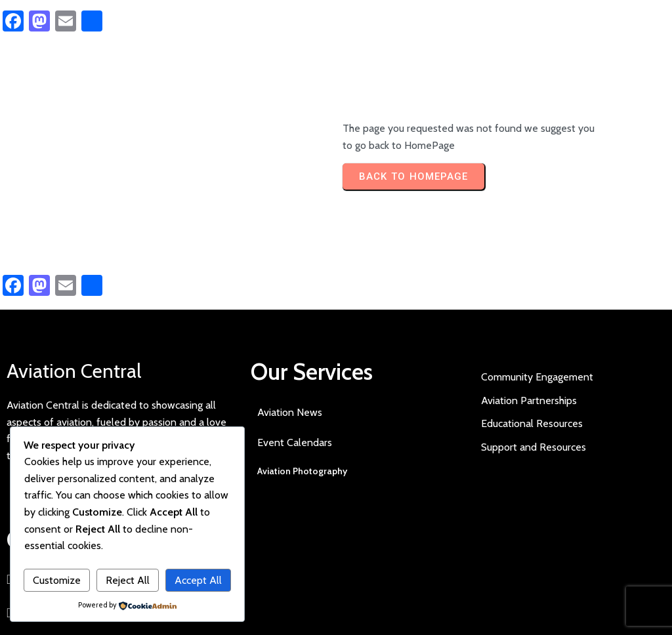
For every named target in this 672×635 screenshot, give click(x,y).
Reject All (128, 580)
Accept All (198, 580)
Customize (57, 580)
